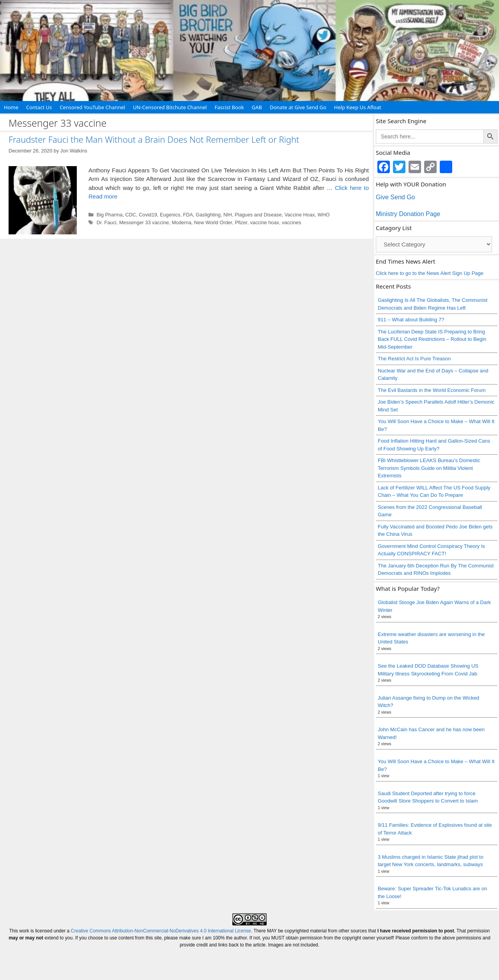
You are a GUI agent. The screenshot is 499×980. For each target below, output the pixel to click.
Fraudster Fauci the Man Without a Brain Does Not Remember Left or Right (154, 139)
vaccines (292, 222)
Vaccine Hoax (300, 215)
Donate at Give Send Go (298, 107)
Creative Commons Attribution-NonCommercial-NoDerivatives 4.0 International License (161, 931)
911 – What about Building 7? (411, 320)
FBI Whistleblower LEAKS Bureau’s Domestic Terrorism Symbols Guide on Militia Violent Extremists (429, 468)
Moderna (181, 222)
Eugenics (170, 215)
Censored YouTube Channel (92, 107)
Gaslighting (208, 215)
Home (11, 107)
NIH (228, 215)
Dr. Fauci (107, 222)
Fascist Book (229, 107)
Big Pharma (110, 215)
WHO (323, 215)
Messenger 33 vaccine (144, 222)
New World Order (213, 222)
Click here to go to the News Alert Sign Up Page (430, 273)
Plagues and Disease (258, 215)
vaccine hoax (264, 222)
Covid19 (148, 215)
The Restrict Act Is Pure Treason (414, 359)
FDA (188, 215)
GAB (257, 107)
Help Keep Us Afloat (358, 107)
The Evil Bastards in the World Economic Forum (432, 390)
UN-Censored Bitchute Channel (170, 107)
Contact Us (39, 107)
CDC (131, 215)
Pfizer (241, 222)
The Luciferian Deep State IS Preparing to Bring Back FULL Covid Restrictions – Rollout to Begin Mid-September (432, 339)
